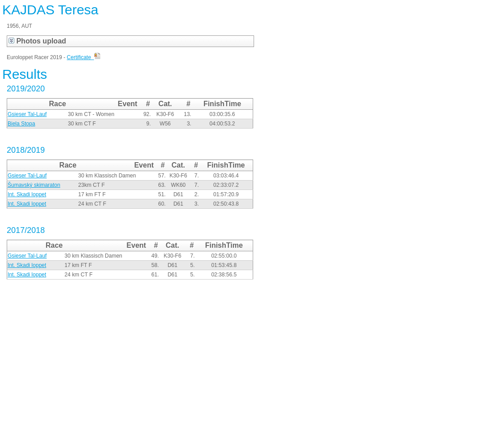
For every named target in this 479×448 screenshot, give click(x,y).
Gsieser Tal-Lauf (27, 114)
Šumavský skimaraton (34, 185)
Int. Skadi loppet (27, 194)
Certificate (84, 57)
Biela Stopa (21, 124)
